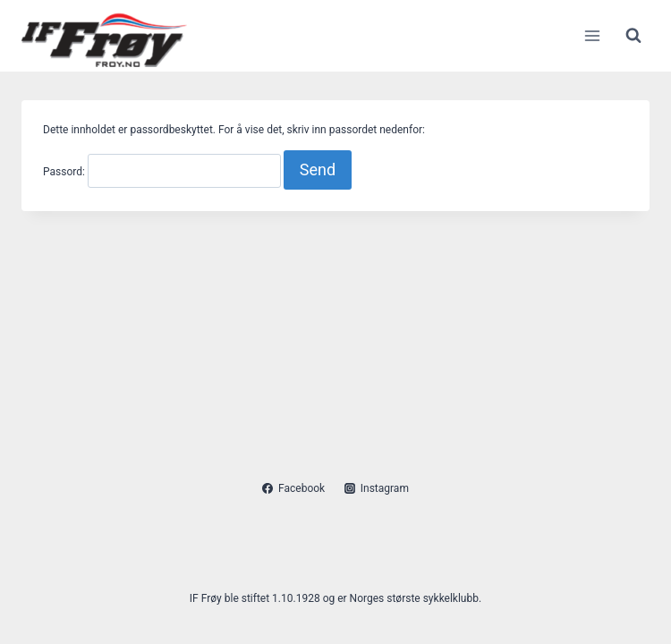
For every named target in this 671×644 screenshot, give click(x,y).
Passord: (162, 172)
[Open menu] (592, 35)
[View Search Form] (633, 36)
